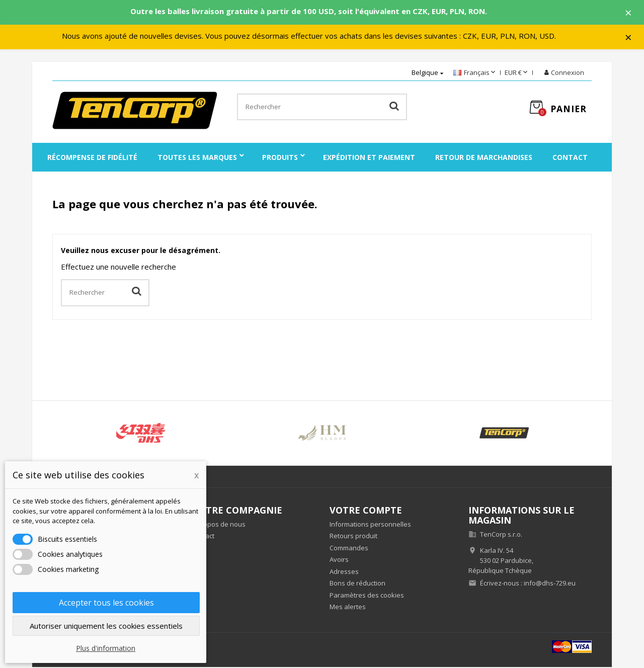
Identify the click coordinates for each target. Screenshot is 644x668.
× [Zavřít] (629, 13)
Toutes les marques (197, 158)
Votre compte (366, 511)
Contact (570, 158)
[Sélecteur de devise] (517, 74)
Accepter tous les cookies (106, 603)
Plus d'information (106, 648)
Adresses (344, 572)
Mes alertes (348, 608)
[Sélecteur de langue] (475, 74)
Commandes (349, 548)
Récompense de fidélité (92, 158)
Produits (280, 158)
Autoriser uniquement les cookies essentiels (106, 626)
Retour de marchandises (484, 158)
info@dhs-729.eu (550, 584)
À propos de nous (218, 525)
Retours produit (353, 537)
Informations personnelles (370, 525)
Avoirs (339, 560)
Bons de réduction (357, 584)
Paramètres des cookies (367, 596)
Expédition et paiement (369, 158)
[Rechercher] (322, 108)
